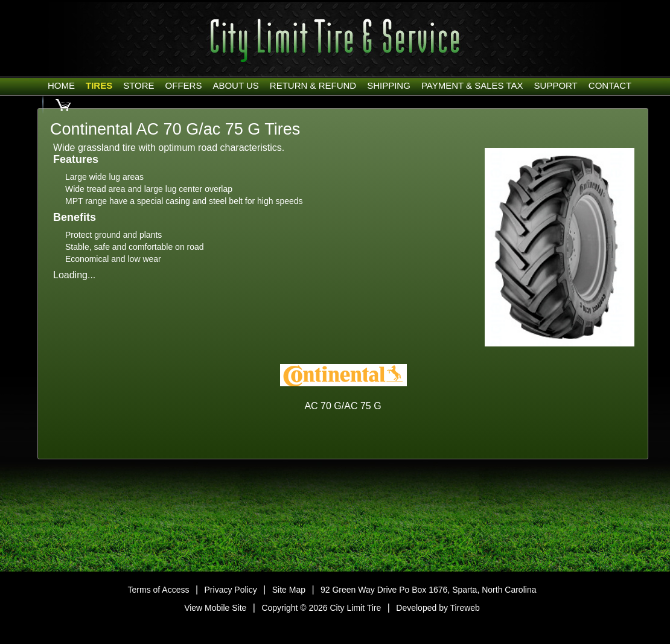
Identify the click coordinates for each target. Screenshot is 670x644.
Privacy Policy (231, 590)
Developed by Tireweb (438, 608)
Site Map (289, 590)
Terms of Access (159, 590)
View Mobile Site (215, 608)
